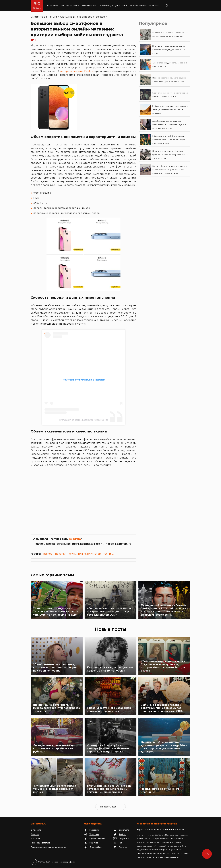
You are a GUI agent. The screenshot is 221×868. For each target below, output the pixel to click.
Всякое (100, 17)
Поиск (176, 6)
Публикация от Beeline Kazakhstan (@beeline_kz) (83, 420)
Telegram (75, 539)
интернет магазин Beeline (77, 71)
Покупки (61, 554)
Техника (109, 554)
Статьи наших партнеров (76, 17)
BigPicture (50, 17)
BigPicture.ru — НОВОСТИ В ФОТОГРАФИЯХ (161, 829)
